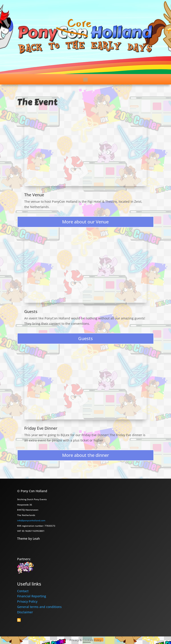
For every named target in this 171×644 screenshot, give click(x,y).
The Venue (34, 195)
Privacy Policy (27, 601)
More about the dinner (85, 455)
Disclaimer (25, 612)
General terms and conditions (39, 607)
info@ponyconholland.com (31, 520)
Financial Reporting (32, 596)
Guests (31, 311)
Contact (23, 591)
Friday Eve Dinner (41, 428)
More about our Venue (85, 222)
